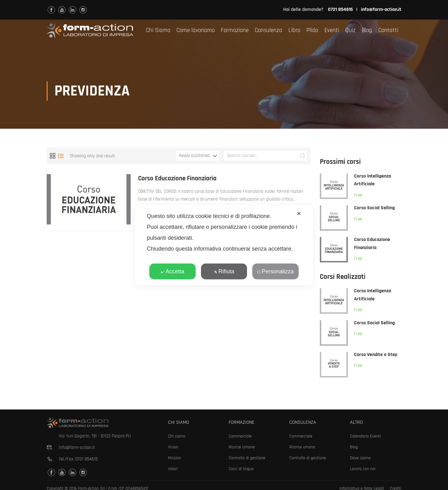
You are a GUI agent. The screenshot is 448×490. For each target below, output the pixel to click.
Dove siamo (360, 458)
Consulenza (268, 30)
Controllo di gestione (247, 458)
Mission (175, 458)
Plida (312, 30)
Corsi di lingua (241, 469)
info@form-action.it (381, 9)
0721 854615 (86, 459)
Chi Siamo (158, 30)
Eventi (332, 30)
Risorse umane (302, 447)
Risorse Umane (242, 447)
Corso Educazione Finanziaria (178, 179)
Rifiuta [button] (224, 271)
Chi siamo (177, 436)
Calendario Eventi (365, 436)
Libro (294, 30)
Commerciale (240, 436)
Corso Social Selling (374, 208)
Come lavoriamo (196, 30)
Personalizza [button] (275, 271)
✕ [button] (299, 214)
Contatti (388, 30)
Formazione (235, 30)
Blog (367, 30)
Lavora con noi (363, 469)
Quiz (350, 30)
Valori (173, 469)
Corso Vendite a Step (376, 355)
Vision (173, 447)
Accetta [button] (173, 271)
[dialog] (224, 245)
